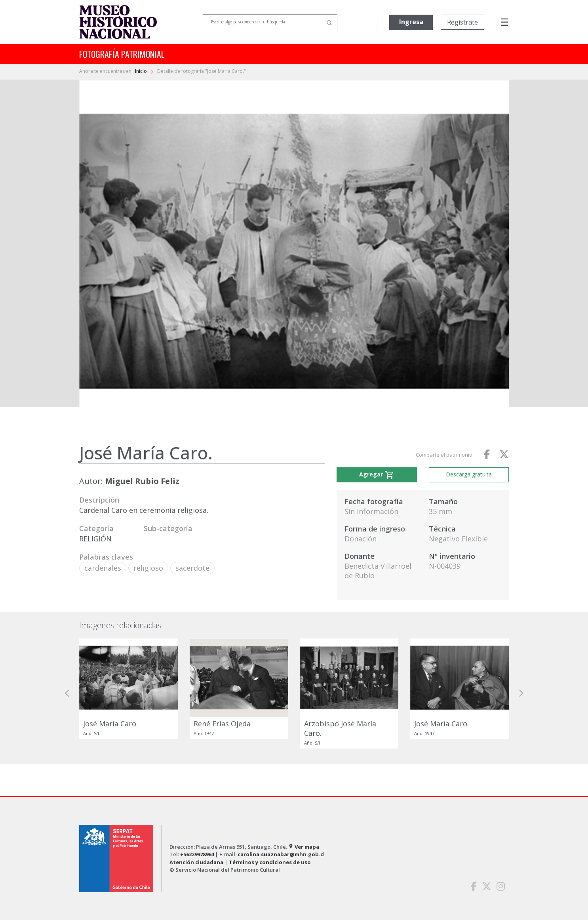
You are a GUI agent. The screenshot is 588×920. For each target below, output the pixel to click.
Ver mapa (304, 847)
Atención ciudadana (196, 862)
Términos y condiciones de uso (270, 862)
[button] (67, 693)
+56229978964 (197, 854)
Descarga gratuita (469, 474)
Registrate (462, 22)
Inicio (142, 71)
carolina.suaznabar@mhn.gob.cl (281, 854)
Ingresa (411, 22)
